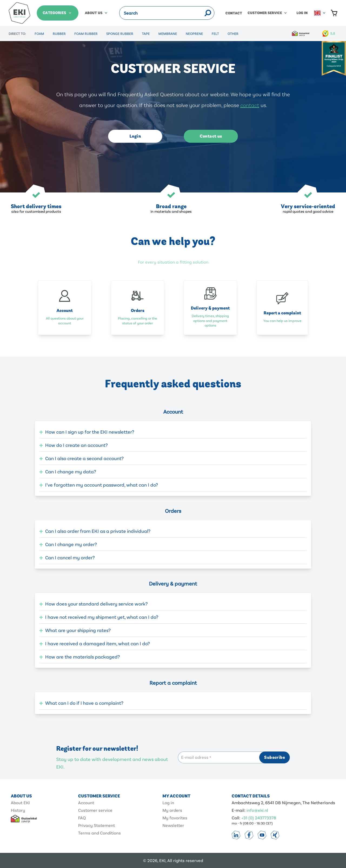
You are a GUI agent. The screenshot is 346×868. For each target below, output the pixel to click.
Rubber (59, 34)
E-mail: (239, 810)
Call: (237, 818)
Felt (215, 34)
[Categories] (58, 13)
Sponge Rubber (120, 34)
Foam (39, 34)
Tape (146, 34)
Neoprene (194, 34)
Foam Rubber (86, 34)
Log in (302, 13)
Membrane (168, 34)
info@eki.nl (257, 810)
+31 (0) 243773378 (259, 818)
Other (233, 34)
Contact (234, 13)
